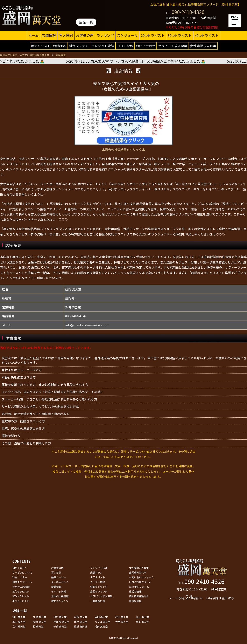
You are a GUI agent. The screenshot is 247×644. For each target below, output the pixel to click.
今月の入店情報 (21, 587)
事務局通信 (135, 601)
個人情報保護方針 (139, 596)
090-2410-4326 (188, 12)
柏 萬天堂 (38, 626)
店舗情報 (49, 35)
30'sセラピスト (180, 35)
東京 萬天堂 (142, 622)
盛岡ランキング (99, 587)
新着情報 (56, 587)
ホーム (34, 35)
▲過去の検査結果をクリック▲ (123, 149)
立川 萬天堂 (19, 626)
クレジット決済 (103, 46)
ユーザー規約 (98, 582)
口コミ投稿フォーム (140, 582)
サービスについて (22, 572)
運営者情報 (135, 591)
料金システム (79, 46)
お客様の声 (85, 35)
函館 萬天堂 (81, 617)
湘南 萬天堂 (101, 626)
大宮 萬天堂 (122, 622)
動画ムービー (59, 577)
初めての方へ (20, 568)
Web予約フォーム (139, 587)
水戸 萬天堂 (81, 622)
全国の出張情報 (60, 596)
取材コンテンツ (60, 601)
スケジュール (127, 35)
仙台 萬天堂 (142, 617)
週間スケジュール (22, 582)
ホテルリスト (41, 46)
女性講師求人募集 (203, 46)
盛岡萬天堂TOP (138, 572)
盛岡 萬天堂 (101, 617)
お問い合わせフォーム (141, 577)
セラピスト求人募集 (173, 46)
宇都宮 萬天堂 (61, 622)
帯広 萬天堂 (60, 617)
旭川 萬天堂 (19, 617)
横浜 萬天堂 (81, 626)
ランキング (105, 35)
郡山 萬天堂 (19, 622)
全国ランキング (99, 591)
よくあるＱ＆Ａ (60, 582)
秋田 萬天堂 (122, 617)
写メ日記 (66, 35)
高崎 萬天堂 (39, 622)
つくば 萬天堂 (102, 622)
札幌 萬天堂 (39, 617)
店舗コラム (96, 572)
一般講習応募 (98, 601)
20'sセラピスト (153, 35)
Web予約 (60, 46)
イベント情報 (59, 591)
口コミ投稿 (125, 46)
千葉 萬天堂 (60, 626)
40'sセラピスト (207, 35)
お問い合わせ (146, 46)
